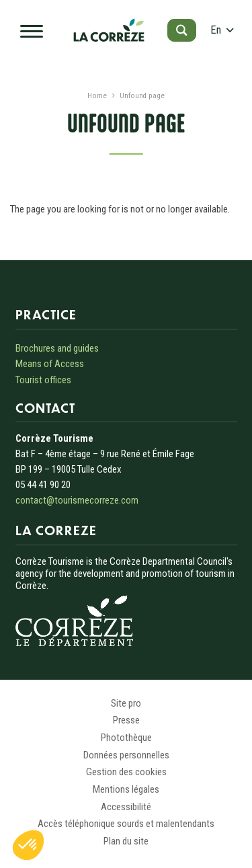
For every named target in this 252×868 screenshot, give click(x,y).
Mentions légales (126, 789)
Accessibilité (126, 807)
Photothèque (126, 738)
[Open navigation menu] (35, 30)
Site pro (126, 703)
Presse (126, 720)
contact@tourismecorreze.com (77, 500)
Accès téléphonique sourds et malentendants (126, 824)
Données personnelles (126, 755)
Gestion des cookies (126, 772)
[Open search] (182, 30)
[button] (28, 845)
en (222, 30)
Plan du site (126, 841)
